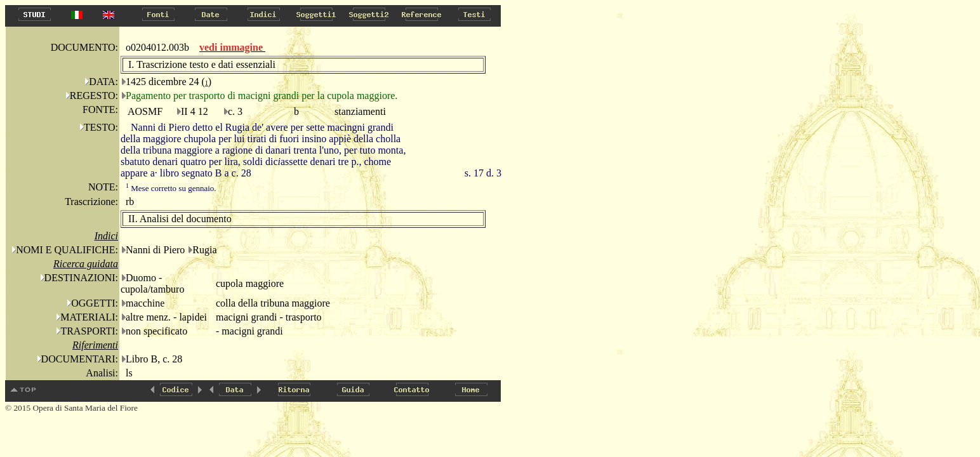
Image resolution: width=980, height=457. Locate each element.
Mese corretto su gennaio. (171, 188)
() (207, 82)
